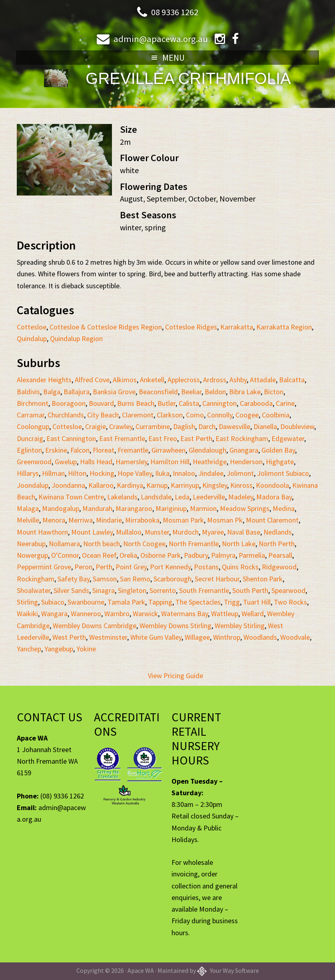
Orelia (128, 555)
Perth (104, 567)
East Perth (196, 438)
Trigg (232, 602)
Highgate (280, 462)
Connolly (220, 415)
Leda (182, 497)
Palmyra (223, 555)
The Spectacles (198, 602)
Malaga (28, 508)
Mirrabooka (142, 520)
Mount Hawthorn (42, 532)
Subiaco (53, 602)
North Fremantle (194, 544)
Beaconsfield (158, 392)
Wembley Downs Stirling (175, 626)
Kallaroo (101, 485)
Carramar (31, 415)
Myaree (213, 532)
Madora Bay (274, 497)
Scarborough (172, 579)
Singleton (132, 590)
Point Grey (131, 567)
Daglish (184, 426)
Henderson (246, 462)
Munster (157, 532)
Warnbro (117, 614)
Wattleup (225, 614)
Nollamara (64, 544)
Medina (284, 508)
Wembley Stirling (240, 626)
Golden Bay (278, 450)
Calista (189, 403)
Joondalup (33, 485)
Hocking (102, 473)
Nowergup (32, 555)
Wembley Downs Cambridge (95, 626)
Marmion (203, 508)
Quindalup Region (76, 338)
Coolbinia (276, 415)
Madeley (241, 497)
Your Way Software (228, 970)
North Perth (277, 544)
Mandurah (97, 508)
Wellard (253, 614)
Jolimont (240, 473)
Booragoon (69, 403)
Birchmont (33, 403)
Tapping (160, 602)
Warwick (145, 614)
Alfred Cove (92, 380)
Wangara (54, 614)
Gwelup (66, 462)
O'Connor (65, 555)
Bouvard (101, 403)
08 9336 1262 (175, 12)
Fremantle (133, 450)
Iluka (162, 473)
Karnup (157, 485)
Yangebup (59, 649)
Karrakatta (237, 327)
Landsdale (156, 497)
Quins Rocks (240, 567)
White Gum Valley (156, 637)
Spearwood (288, 590)
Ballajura (77, 392)
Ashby (238, 380)
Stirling (27, 602)
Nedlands (278, 532)
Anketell (152, 380)
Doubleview (297, 426)
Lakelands (122, 497)
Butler (167, 403)
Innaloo (184, 473)
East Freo (163, 438)
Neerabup (31, 544)
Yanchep (29, 649)
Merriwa (81, 520)
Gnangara (244, 450)
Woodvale (295, 637)
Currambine (153, 426)
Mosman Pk (225, 520)
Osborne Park (161, 555)
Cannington (219, 403)
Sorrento (163, 590)
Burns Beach (136, 403)
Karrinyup (185, 485)
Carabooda (256, 403)
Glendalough (207, 450)
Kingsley (215, 485)
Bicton (274, 392)
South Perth (250, 590)
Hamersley (131, 462)
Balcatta (292, 380)
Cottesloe (32, 327)
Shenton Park (263, 579)
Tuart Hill (257, 602)
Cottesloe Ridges (191, 327)
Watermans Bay (184, 614)
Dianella (265, 426)
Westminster (108, 637)
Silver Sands (71, 590)
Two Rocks (290, 602)
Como (195, 415)
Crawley (121, 426)
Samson (105, 579)
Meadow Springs (245, 508)
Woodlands (260, 637)
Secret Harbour (217, 579)
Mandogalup (61, 508)
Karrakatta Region (284, 327)
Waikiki (27, 614)
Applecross (184, 380)
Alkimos (125, 380)
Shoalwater (34, 590)
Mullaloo (129, 532)
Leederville (209, 497)
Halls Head (96, 462)
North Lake (239, 544)
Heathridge (210, 462)
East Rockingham (242, 438)
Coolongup (33, 426)
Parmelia (252, 555)
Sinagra (104, 590)
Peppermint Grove (44, 567)
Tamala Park (126, 602)
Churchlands (66, 415)
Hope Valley (135, 473)
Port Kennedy (170, 567)
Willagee (197, 637)
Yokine (86, 649)
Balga (52, 392)
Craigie (96, 426)
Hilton (77, 473)
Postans (206, 567)
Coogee (247, 415)
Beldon (215, 392)
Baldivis (28, 392)
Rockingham (36, 579)
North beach (102, 544)
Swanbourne (86, 602)
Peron (83, 567)
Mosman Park (183, 520)
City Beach (103, 415)
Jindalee (211, 473)
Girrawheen (168, 450)
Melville (28, 520)
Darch (207, 426)
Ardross (215, 380)
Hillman (53, 473)
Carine (285, 403)
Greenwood (34, 462)
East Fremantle (122, 438)
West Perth (69, 637)
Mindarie (109, 520)
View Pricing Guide (175, 676)
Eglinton (29, 450)
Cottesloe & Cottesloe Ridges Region (106, 327)
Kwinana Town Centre (71, 497)
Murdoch (185, 532)
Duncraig (30, 438)
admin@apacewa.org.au (160, 39)
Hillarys (28, 473)
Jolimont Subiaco (283, 473)
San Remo (135, 579)
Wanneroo (86, 614)
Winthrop (227, 637)
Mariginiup (171, 508)
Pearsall (280, 555)
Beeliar (191, 392)
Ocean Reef (99, 555)
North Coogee (144, 544)
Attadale (263, 380)
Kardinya (130, 485)
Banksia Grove (114, 392)
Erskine (56, 450)
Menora (54, 520)
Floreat (104, 450)
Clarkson (170, 415)
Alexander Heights (44, 380)
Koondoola (272, 485)
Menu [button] (173, 58)
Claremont (138, 415)
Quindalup (32, 338)
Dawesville (234, 426)
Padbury (196, 555)
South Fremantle (204, 590)
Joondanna (68, 485)
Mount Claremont (272, 520)
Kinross (241, 485)
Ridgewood (279, 567)
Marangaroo (134, 508)
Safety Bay (74, 579)
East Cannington (71, 438)
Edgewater (288, 438)
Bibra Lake (245, 392)
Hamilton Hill (170, 462)
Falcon (80, 450)
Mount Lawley (92, 532)
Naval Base (244, 532)
